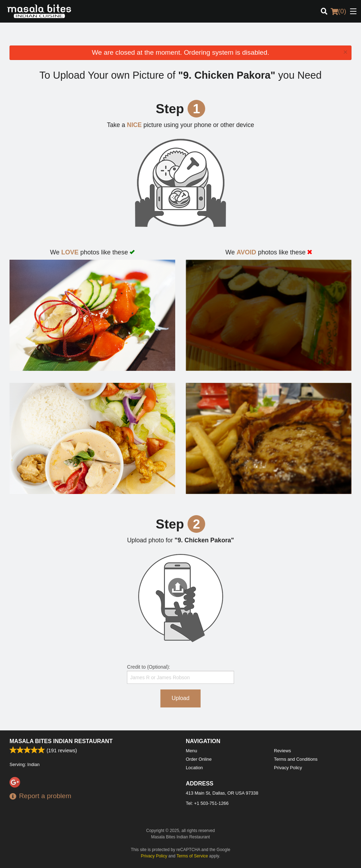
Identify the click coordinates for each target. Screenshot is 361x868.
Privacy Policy (288, 768)
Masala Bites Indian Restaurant (61, 741)
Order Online (199, 759)
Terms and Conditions (296, 759)
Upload (181, 698)
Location (194, 768)
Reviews (282, 751)
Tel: (207, 803)
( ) (338, 11)
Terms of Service (192, 856)
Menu (191, 751)
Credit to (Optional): (180, 674)
